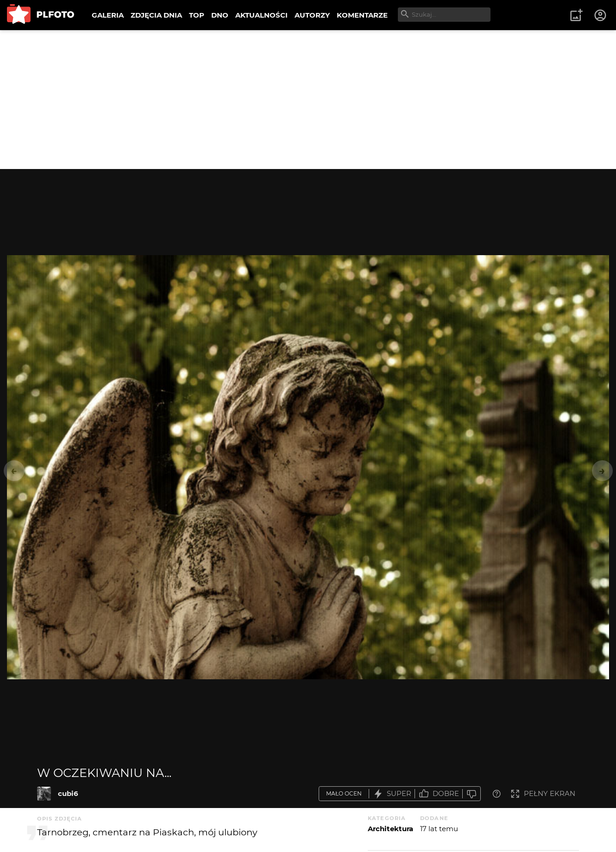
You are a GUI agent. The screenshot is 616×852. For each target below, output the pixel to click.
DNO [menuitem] (220, 15)
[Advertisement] (308, 100)
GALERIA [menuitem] (108, 15)
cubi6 (68, 793)
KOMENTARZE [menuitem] (362, 15)
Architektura (390, 829)
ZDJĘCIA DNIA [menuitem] (156, 15)
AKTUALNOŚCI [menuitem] (261, 15)
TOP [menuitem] (197, 15)
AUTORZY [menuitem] (312, 15)
